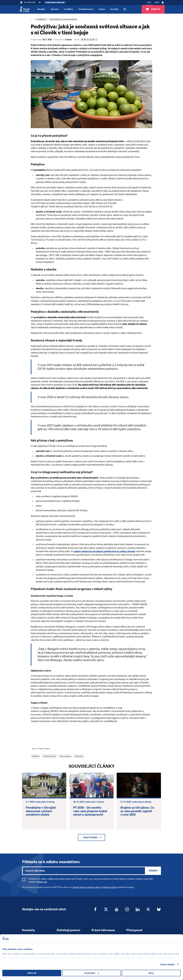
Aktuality (41, 9)
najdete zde (42, 882)
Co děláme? (41, 19)
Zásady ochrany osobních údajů (86, 887)
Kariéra (102, 9)
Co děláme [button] (69, 9)
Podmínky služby (109, 887)
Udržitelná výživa (50, 756)
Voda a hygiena (65, 756)
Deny (151, 973)
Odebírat (153, 871)
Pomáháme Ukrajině (55, 3)
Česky (149, 2)
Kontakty (114, 9)
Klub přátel (79, 756)
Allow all (32, 973)
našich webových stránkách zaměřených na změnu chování (105, 551)
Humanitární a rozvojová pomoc (63, 19)
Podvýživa (36, 756)
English (157, 2)
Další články (90, 838)
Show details (168, 964)
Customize (92, 973)
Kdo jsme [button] (55, 9)
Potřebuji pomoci (86, 9)
